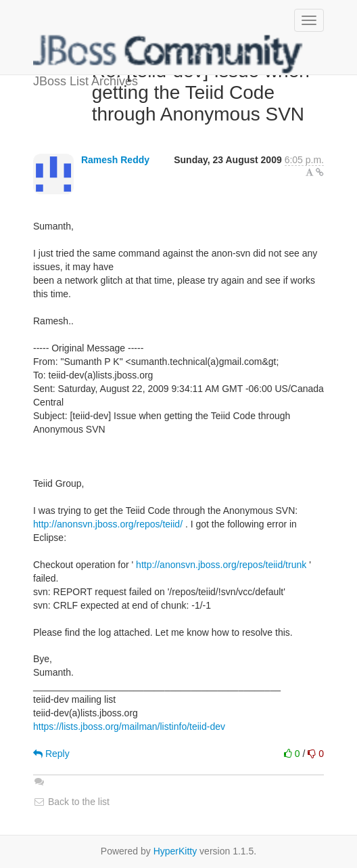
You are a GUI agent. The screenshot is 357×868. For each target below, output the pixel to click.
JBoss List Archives (168, 54)
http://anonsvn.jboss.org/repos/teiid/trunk (221, 565)
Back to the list (71, 802)
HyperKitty (175, 851)
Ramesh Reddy (115, 160)
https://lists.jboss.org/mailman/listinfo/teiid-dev (129, 726)
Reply (51, 754)
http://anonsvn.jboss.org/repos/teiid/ (108, 524)
